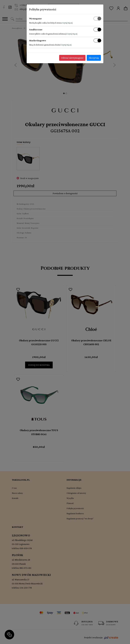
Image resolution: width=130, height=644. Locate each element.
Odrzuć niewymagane (72, 58)
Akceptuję (94, 58)
